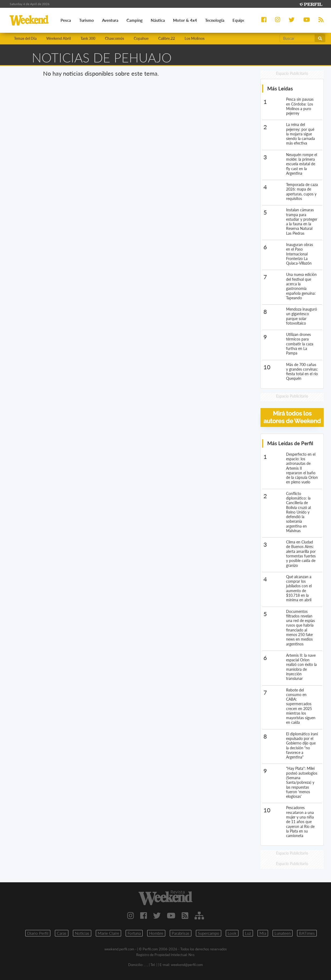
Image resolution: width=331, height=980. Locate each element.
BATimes (307, 933)
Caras (62, 933)
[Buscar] (297, 38)
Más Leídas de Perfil (290, 443)
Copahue (141, 38)
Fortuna (134, 933)
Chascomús (115, 38)
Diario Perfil (38, 933)
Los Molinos (195, 38)
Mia (263, 933)
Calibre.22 (167, 38)
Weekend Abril (59, 38)
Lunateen (283, 933)
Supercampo (209, 933)
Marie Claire (108, 933)
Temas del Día (25, 38)
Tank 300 (88, 38)
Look (232, 933)
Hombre (156, 933)
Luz (248, 933)
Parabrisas (181, 933)
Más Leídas (280, 88)
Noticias (82, 933)
